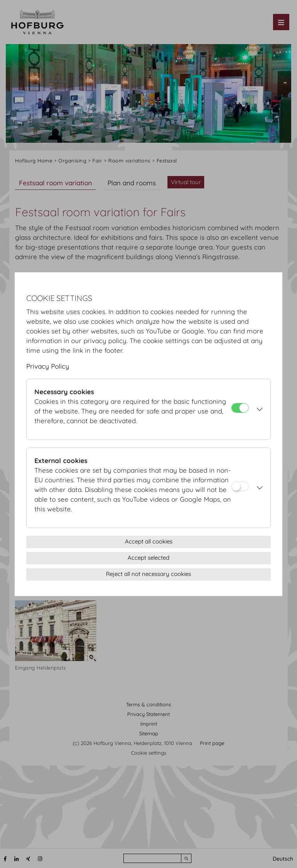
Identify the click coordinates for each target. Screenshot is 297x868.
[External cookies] (240, 486)
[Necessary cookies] (240, 408)
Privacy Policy (48, 366)
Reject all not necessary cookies (148, 574)
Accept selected (148, 558)
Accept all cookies (149, 541)
